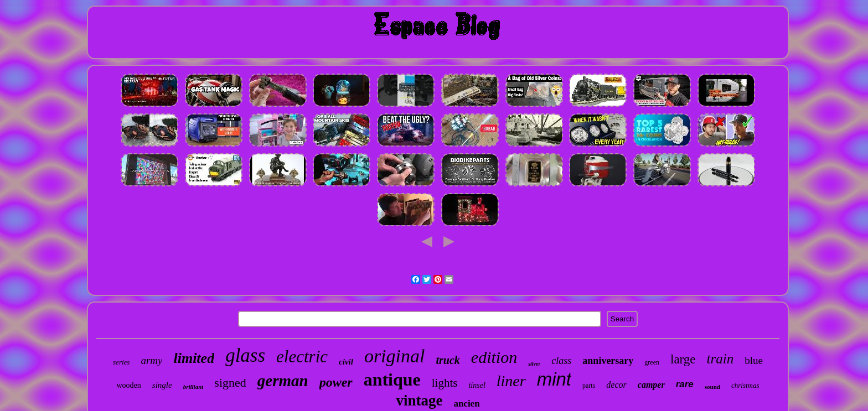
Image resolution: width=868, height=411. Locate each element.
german (283, 381)
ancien (466, 404)
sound (712, 387)
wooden (128, 385)
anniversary (608, 361)
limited (194, 358)
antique (392, 379)
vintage (419, 400)
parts (589, 386)
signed (230, 383)
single (162, 385)
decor (616, 385)
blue (754, 360)
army (151, 360)
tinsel (477, 385)
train (720, 359)
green (652, 362)
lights (445, 383)
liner (511, 381)
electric (302, 357)
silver (534, 364)
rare (685, 384)
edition (494, 357)
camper (651, 385)
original (395, 356)
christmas (745, 385)
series (121, 362)
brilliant (193, 387)
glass (245, 355)
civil (346, 362)
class (561, 361)
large (683, 359)
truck (448, 360)
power (336, 382)
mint (554, 379)
